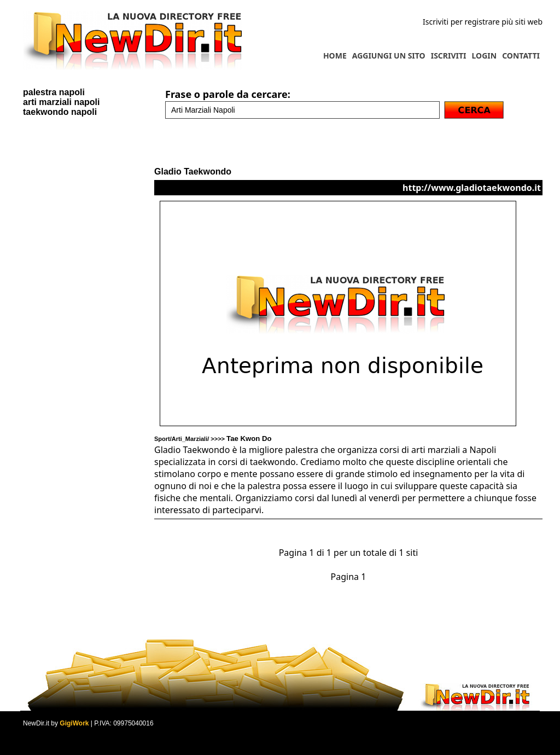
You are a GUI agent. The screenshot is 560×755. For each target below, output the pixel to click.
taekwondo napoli (60, 112)
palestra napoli (54, 92)
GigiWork (74, 723)
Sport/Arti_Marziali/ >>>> (213, 439)
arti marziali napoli (61, 102)
